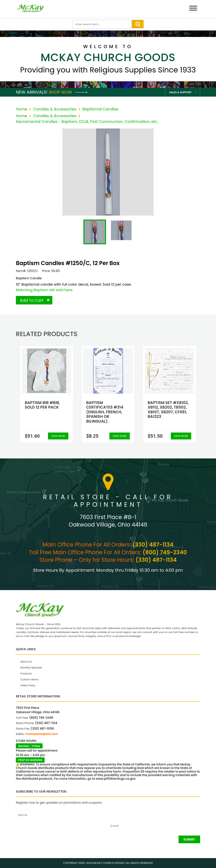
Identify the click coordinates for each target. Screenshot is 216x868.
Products (26, 674)
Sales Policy (28, 685)
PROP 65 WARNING (30, 760)
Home (22, 109)
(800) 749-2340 (165, 552)
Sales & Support (180, 92)
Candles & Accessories (55, 109)
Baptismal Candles (100, 109)
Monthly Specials (31, 668)
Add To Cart (32, 300)
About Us (26, 662)
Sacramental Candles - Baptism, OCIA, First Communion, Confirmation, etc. (87, 122)
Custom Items (29, 679)
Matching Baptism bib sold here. (44, 290)
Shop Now (68, 92)
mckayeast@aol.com (42, 734)
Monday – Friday (29, 746)
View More (58, 436)
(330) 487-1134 (153, 545)
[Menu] (193, 9)
